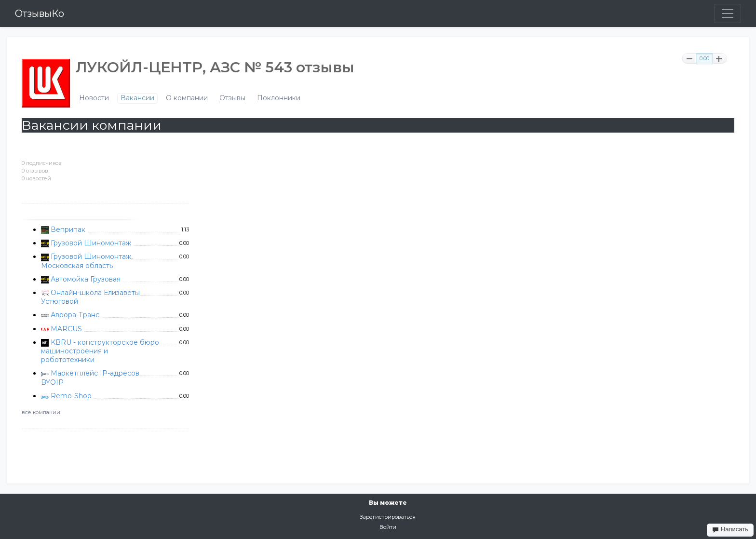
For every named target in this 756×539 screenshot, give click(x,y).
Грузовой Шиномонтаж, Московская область (87, 261)
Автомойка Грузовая (86, 279)
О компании (187, 98)
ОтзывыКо (40, 13)
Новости (94, 98)
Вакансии (137, 98)
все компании (41, 412)
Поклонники (279, 98)
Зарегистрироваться (388, 517)
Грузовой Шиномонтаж (91, 243)
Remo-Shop (71, 396)
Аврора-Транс (75, 315)
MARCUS (66, 329)
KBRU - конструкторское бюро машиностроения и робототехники (100, 351)
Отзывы (232, 98)
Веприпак (68, 229)
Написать (730, 529)
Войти (388, 527)
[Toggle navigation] (728, 13)
